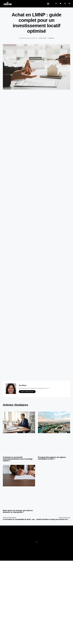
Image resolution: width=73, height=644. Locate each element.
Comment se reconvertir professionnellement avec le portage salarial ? (18, 459)
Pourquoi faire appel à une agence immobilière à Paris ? (52, 458)
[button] (48, 4)
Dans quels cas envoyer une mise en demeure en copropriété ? (18, 511)
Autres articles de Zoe (27, 392)
